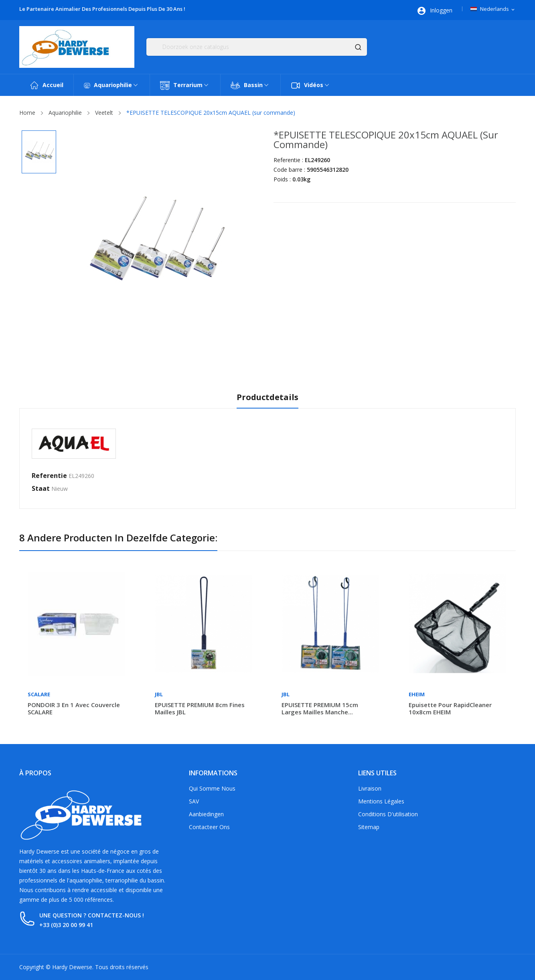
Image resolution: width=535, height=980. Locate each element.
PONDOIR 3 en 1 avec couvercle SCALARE (74, 708)
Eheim (417, 694)
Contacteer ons (209, 827)
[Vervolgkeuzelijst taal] (493, 9)
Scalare (39, 694)
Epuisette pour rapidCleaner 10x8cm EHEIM (450, 708)
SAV (194, 801)
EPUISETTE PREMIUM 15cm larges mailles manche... (320, 708)
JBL (159, 694)
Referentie (49, 476)
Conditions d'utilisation (388, 814)
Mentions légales (381, 801)
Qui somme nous (212, 788)
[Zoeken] (257, 47)
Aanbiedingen (206, 814)
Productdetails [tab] (267, 397)
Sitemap (369, 827)
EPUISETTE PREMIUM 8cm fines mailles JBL (200, 708)
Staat (41, 488)
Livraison (370, 788)
